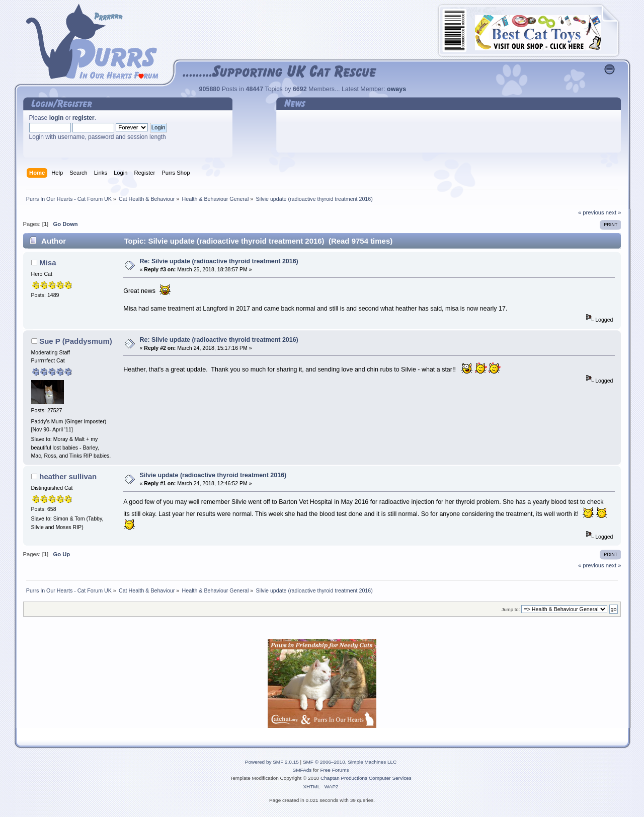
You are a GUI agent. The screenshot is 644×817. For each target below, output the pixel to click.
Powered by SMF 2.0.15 (272, 762)
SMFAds (302, 770)
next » (614, 212)
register (84, 118)
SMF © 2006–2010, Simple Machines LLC (350, 762)
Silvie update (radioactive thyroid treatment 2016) (213, 475)
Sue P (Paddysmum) (75, 341)
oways (396, 89)
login (57, 118)
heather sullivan (68, 476)
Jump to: (511, 609)
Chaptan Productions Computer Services (366, 778)
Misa (48, 263)
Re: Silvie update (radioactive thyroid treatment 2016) (219, 261)
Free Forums (334, 770)
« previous (591, 212)
